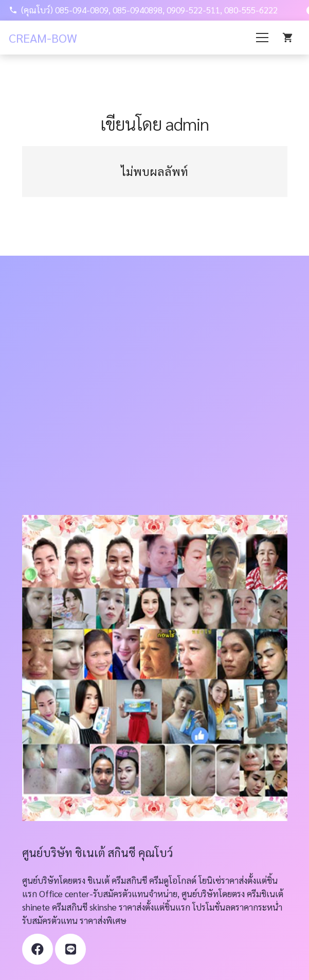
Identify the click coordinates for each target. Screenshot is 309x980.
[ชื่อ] (70, 949)
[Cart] (288, 38)
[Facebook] (38, 949)
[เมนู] (262, 38)
